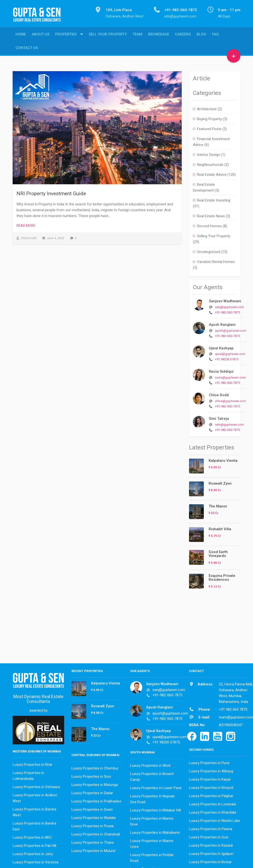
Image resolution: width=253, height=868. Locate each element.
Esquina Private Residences (222, 577)
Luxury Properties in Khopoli (211, 786)
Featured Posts (209, 128)
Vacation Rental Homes (216, 261)
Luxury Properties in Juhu (33, 853)
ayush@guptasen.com (231, 329)
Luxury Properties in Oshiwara (36, 786)
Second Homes (209, 225)
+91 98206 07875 (227, 358)
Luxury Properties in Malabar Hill (155, 809)
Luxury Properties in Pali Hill (34, 844)
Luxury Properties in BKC (32, 836)
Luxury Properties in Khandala (213, 811)
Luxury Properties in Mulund (93, 850)
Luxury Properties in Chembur (95, 767)
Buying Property (210, 118)
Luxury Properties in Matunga (95, 784)
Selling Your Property (214, 235)
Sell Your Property (108, 35)
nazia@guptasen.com (230, 376)
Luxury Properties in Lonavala (212, 803)
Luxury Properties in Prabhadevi (96, 800)
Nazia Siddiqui (221, 370)
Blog (201, 35)
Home (21, 35)
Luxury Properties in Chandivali (96, 833)
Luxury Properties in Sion (91, 775)
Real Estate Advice (212, 173)
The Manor (218, 505)
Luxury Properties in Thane (93, 841)
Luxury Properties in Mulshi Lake (215, 819)
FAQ (215, 35)
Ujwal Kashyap (221, 347)
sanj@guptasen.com (229, 306)
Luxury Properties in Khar (32, 763)
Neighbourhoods (210, 163)
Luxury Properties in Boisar (210, 861)
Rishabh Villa (220, 528)
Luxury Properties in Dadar (92, 792)
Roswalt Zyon (220, 482)
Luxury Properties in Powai (93, 825)
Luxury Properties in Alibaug (211, 770)
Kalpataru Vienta (223, 459)
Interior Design (209, 153)
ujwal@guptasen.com (230, 353)
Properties (66, 35)
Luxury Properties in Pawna (211, 828)
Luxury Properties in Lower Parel (156, 787)
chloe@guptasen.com (230, 400)
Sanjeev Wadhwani (225, 300)
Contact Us (27, 49)
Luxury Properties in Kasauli (211, 844)
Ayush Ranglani (222, 323)
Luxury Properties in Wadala (94, 817)
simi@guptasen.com (229, 423)
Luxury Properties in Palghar (211, 795)
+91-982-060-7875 (227, 311)
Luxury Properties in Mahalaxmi (155, 831)
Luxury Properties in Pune (209, 762)
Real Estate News (211, 215)
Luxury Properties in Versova (36, 861)
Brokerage (159, 35)
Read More (26, 224)
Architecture (207, 108)
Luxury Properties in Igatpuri (211, 852)
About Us (41, 35)
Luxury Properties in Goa (209, 836)
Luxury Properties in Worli (150, 764)
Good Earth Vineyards (218, 553)
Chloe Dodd (219, 394)
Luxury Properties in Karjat (210, 778)
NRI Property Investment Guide (51, 192)
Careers (183, 35)
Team (137, 35)
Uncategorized (209, 251)
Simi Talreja (219, 417)
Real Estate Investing (214, 199)
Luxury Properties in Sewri (92, 808)
